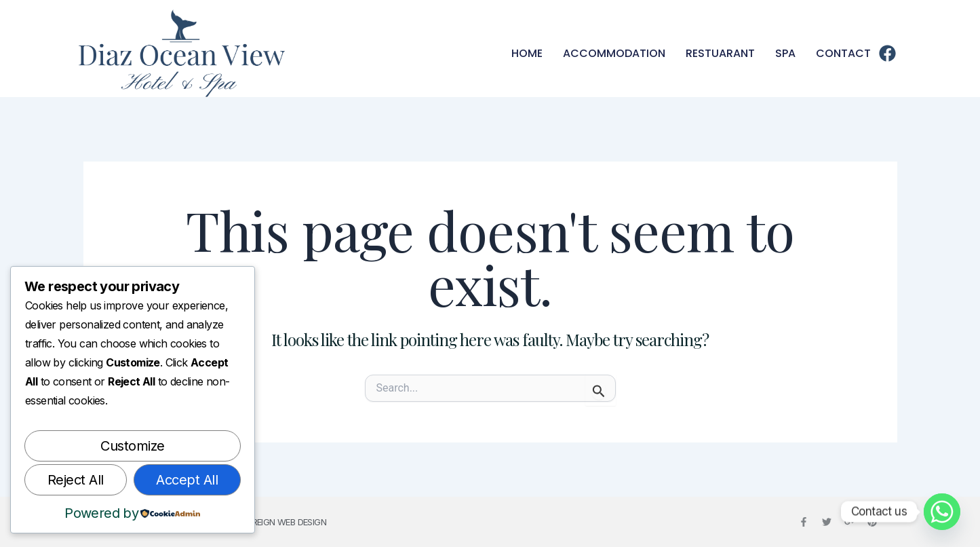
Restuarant (720, 53)
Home (527, 53)
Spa (785, 53)
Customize (133, 446)
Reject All (76, 480)
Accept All (187, 480)
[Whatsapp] (942, 512)
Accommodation (614, 53)
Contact (843, 53)
